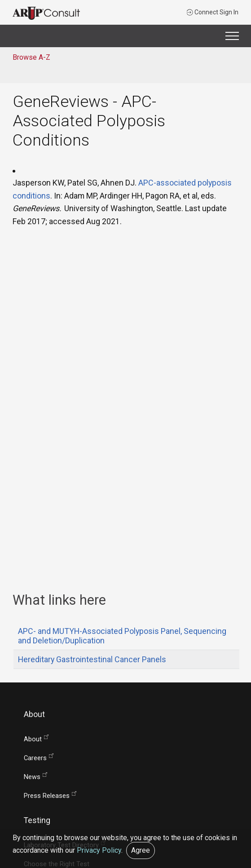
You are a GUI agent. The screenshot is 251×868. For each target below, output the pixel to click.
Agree (141, 850)
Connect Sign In (212, 12)
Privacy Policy (99, 850)
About (33, 739)
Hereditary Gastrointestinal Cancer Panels (92, 659)
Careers (35, 758)
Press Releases (47, 796)
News (32, 777)
